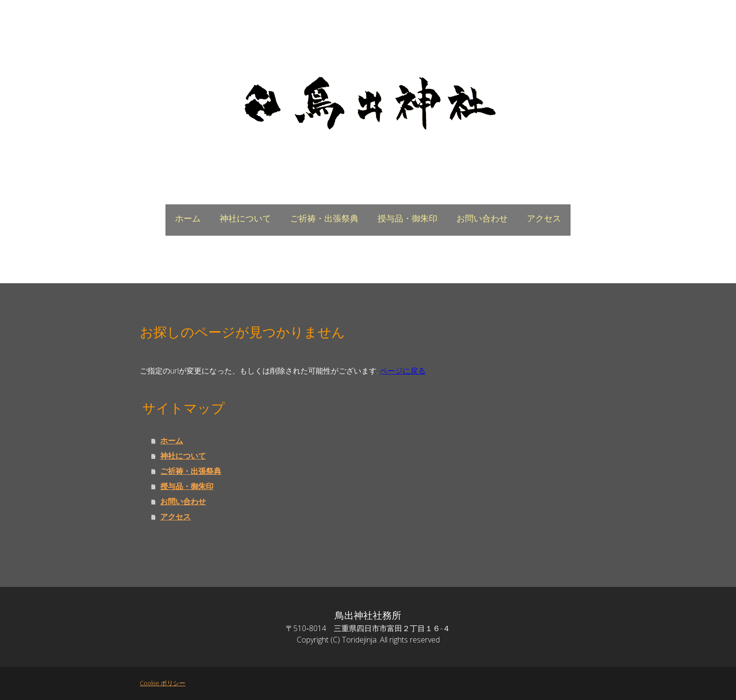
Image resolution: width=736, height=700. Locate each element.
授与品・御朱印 (407, 219)
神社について (245, 219)
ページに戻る (403, 371)
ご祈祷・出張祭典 (324, 219)
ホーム (188, 219)
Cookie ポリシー (163, 683)
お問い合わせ (482, 219)
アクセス (544, 219)
